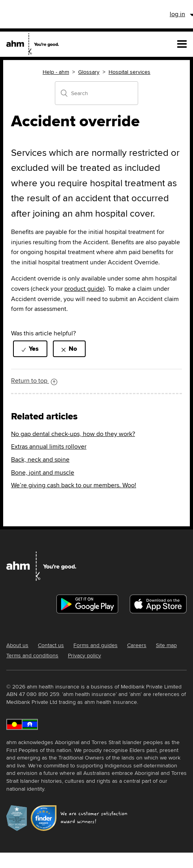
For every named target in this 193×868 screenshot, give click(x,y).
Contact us (51, 645)
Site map (166, 645)
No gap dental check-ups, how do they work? (73, 434)
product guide (84, 289)
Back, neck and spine (40, 459)
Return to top (34, 381)
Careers (137, 645)
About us (17, 645)
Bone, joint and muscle (43, 472)
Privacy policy (84, 655)
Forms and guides (96, 645)
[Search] (96, 93)
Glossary (89, 72)
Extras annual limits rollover (49, 446)
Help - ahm (56, 72)
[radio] (30, 349)
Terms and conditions (32, 655)
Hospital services (129, 72)
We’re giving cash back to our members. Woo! (74, 485)
